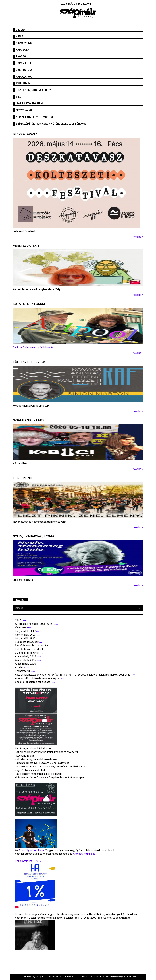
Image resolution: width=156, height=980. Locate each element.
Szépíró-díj (24, 70)
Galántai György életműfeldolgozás (33, 347)
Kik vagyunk (24, 43)
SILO (19, 97)
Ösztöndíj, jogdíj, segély (33, 90)
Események (23, 83)
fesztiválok (24, 110)
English (20, 600)
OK (140, 608)
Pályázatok (24, 77)
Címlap (21, 30)
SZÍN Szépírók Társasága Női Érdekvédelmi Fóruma (51, 124)
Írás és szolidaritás (30, 104)
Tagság (21, 56)
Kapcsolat (23, 50)
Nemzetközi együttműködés (36, 117)
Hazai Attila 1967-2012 (28, 861)
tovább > (138, 237)
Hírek (19, 36)
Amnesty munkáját (84, 854)
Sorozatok (23, 63)
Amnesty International (32, 850)
